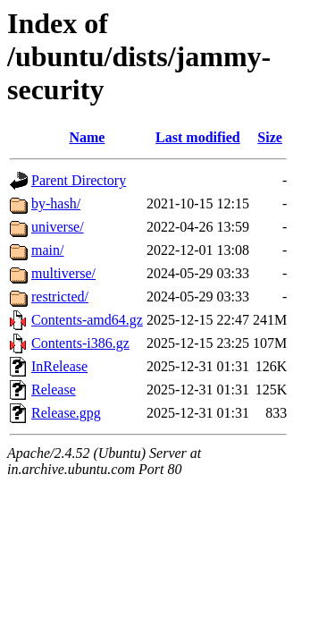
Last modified (198, 137)
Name (87, 137)
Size (270, 137)
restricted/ (60, 297)
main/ (47, 250)
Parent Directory (79, 180)
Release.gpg (66, 413)
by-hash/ (56, 203)
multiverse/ (63, 273)
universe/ (58, 227)
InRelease (59, 366)
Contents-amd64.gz (87, 320)
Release (54, 390)
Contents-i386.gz (80, 343)
